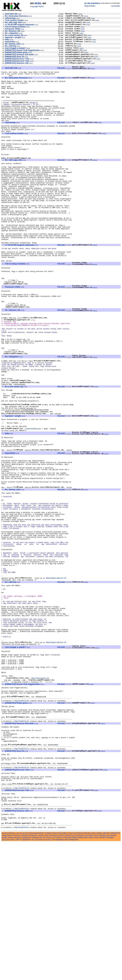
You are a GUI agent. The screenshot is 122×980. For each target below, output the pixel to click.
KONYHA (53, 973)
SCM (97, 975)
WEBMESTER (62, 977)
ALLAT (19, 971)
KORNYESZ (70, 973)
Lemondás (115, 6)
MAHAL (113, 973)
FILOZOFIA (77, 971)
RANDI (81, 975)
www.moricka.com (33, 495)
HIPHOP (106, 971)
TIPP (17, 977)
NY (44, 975)
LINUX (96, 973)
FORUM (86, 971)
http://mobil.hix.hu (22, 819)
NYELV (49, 975)
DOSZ (55, 971)
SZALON (6, 977)
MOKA (11, 975)
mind (19, 14)
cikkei (80, 14)
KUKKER (79, 973)
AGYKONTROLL (9, 971)
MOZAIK (18, 975)
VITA (54, 977)
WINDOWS (74, 977)
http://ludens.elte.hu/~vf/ (56, 673)
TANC (12, 977)
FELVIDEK (63, 971)
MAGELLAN (105, 973)
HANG (99, 971)
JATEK (41, 973)
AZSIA (31, 971)
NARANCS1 (37, 975)
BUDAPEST (39, 971)
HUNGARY (33, 973)
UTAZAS (38, 977)
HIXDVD (16, 973)
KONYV (61, 973)
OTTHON (57, 975)
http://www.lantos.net (40, 793)
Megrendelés (90, 6)
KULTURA (88, 973)
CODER (48, 971)
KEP (47, 973)
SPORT (103, 975)
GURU (93, 971)
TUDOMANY (26, 977)
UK (33, 977)
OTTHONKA (66, 975)
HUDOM (24, 973)
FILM (70, 971)
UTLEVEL (47, 977)
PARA (75, 975)
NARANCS (27, 975)
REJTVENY (89, 975)
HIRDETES (115, 971)
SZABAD (110, 975)
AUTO (25, 971)
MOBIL (38, 3)
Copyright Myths (37, 6)
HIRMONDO (7, 973)
